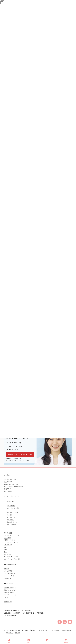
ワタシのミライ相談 (13, 508)
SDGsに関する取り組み (11, 484)
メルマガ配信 (11, 506)
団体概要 (18, 633)
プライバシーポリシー (44, 630)
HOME (9, 641)
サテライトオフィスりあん (12, 496)
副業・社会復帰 (12, 524)
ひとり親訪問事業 (9, 573)
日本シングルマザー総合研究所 (14, 486)
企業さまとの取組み (10, 588)
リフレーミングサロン (11, 542)
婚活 (5, 552)
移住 (5, 547)
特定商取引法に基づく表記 (64, 630)
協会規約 (9, 633)
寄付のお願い (8, 491)
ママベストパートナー (11, 595)
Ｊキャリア (7, 597)
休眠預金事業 (8, 602)
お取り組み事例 (9, 593)
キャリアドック (12, 517)
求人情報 (9, 515)
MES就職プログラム (13, 513)
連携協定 (7, 569)
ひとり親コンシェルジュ (11, 535)
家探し (6, 550)
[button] (20, 454)
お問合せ (29, 641)
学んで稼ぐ (10, 520)
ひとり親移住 (8, 571)
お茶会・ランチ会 (9, 540)
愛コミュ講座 (8, 533)
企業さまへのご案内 (10, 590)
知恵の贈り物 (8, 545)
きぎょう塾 (7, 538)
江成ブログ (7, 489)
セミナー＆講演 (9, 576)
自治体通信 (7, 578)
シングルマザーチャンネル (12, 559)
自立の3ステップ (12, 522)
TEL (47, 641)
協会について (8, 482)
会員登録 (66, 641)
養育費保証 (7, 554)
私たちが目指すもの (10, 479)
